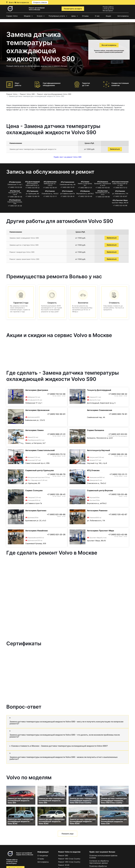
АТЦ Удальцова (32, 191)
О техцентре (43, 856)
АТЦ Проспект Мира (120, 200)
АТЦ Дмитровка (15, 182)
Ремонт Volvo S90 (27, 94)
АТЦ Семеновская (67, 182)
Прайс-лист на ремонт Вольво (102, 852)
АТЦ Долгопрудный (32, 182)
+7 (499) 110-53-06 (15, 187)
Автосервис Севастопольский (40, 450)
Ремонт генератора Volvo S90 (22, 252)
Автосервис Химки (34, 430)
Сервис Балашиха (96, 430)
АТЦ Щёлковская (50, 182)
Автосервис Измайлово (37, 531)
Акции (108, 16)
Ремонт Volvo (12, 94)
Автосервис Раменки (97, 511)
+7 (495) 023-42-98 (120, 205)
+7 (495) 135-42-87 (120, 196)
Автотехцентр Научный (98, 450)
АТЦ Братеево (103, 191)
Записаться (115, 149)
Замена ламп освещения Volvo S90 (24, 238)
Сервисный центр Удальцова (39, 470)
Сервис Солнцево (34, 490)
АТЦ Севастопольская (120, 182)
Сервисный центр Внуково (100, 490)
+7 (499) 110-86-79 (32, 196)
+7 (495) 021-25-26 (15, 206)
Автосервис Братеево (36, 511)
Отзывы (85, 16)
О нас (97, 16)
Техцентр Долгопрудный (99, 390)
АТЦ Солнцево (67, 191)
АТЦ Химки (85, 182)
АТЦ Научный (15, 191)
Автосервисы (123, 16)
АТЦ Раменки (120, 191)
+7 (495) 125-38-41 (67, 196)
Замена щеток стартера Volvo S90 (24, 245)
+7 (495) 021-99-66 (103, 197)
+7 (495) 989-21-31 (85, 188)
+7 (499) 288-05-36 (15, 197)
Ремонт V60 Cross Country (69, 859)
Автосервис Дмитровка (37, 390)
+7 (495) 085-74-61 (67, 187)
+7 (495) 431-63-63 (103, 188)
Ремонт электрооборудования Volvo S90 (54, 94)
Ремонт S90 (63, 856)
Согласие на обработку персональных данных (99, 862)
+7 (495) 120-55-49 (85, 196)
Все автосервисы (109, 45)
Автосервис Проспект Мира (100, 531)
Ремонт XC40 (64, 865)
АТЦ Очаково (50, 191)
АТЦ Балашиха (103, 182)
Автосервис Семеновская (100, 410)
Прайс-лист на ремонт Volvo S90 (68, 157)
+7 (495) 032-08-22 (32, 188)
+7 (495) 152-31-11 (50, 196)
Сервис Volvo (12, 16)
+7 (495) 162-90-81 (50, 188)
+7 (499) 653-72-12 (120, 188)
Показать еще (67, 834)
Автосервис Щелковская (37, 410)
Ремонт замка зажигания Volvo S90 (24, 259)
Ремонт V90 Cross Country (69, 862)
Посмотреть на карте (73, 9)
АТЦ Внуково (85, 191)
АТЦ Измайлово (15, 200)
